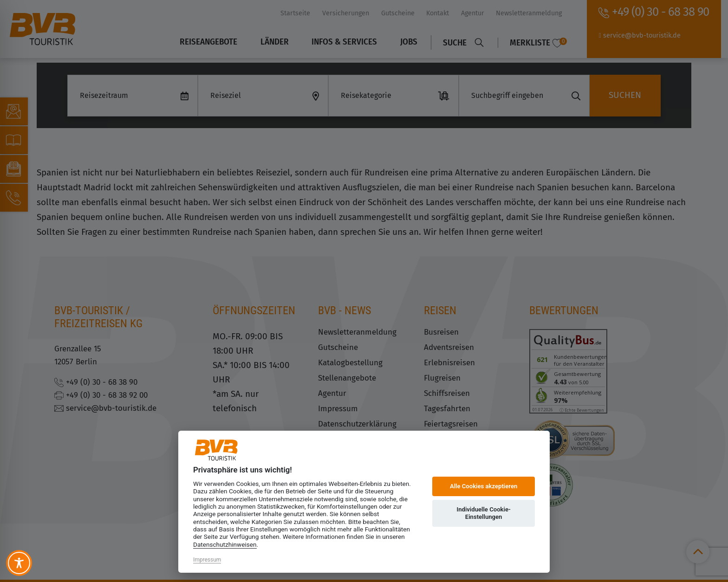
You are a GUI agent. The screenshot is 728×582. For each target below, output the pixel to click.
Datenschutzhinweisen (225, 544)
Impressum (207, 560)
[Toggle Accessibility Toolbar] (19, 563)
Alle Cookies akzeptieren (484, 486)
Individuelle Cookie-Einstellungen (483, 513)
